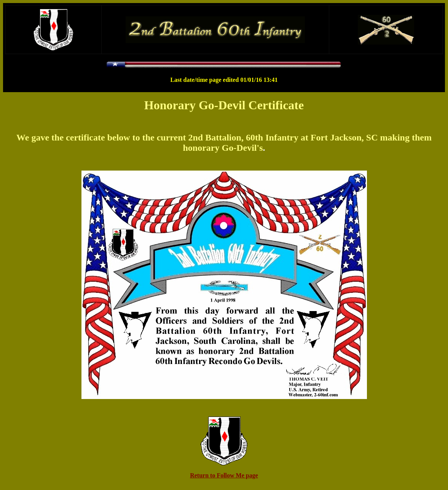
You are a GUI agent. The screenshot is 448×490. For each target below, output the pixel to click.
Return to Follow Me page (224, 475)
